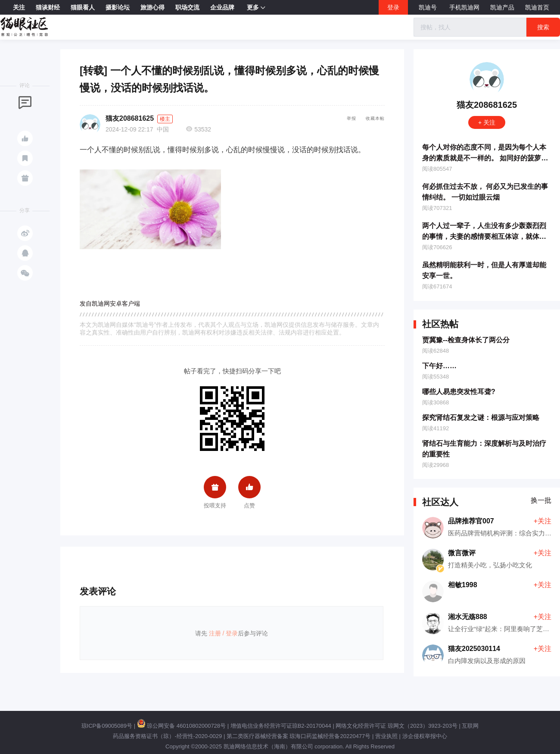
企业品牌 (222, 7)
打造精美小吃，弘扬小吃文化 (490, 565)
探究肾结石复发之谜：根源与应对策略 (481, 418)
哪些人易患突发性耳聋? (459, 392)
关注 (19, 7)
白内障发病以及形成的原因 (487, 661)
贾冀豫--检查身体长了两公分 (466, 340)
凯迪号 (429, 7)
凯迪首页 (537, 7)
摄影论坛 (118, 7)
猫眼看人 (83, 7)
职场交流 (187, 7)
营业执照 (386, 736)
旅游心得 (152, 7)
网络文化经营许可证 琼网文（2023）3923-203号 (396, 726)
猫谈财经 (48, 7)
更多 (256, 8)
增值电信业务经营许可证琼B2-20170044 (281, 726)
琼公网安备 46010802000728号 (181, 726)
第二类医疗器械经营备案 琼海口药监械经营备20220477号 (299, 736)
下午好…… (439, 366)
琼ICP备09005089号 (107, 726)
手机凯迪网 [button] (464, 7)
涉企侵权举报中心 (425, 736)
